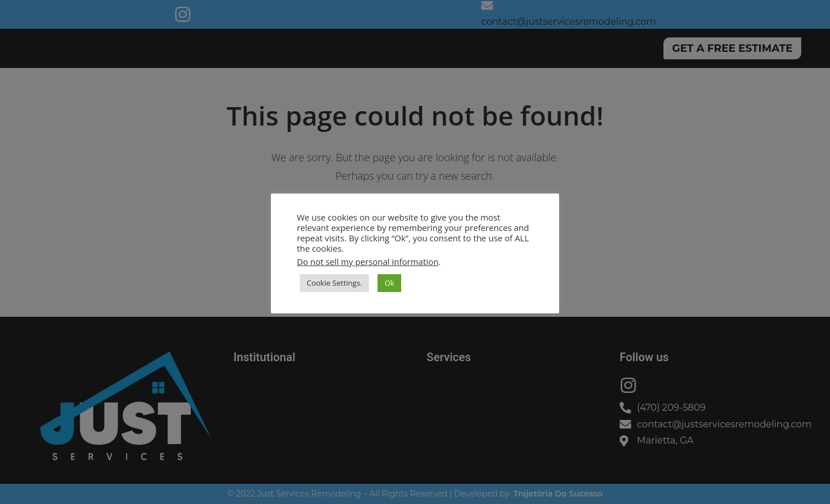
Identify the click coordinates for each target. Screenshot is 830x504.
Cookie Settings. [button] (334, 283)
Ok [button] (389, 283)
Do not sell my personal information (368, 262)
